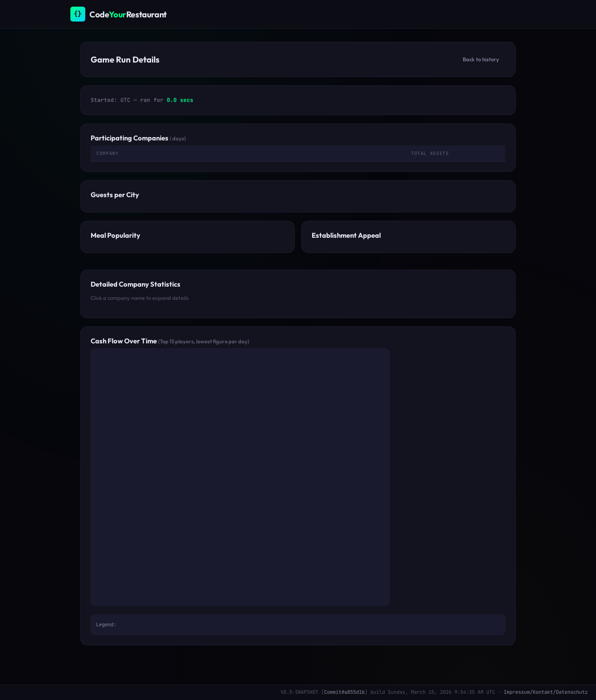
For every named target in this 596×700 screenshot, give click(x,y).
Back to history (481, 59)
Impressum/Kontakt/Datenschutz (546, 692)
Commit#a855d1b (344, 692)
